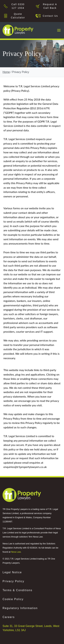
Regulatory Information (20, 608)
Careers (9, 617)
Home (6, 72)
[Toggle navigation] (59, 30)
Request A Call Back (50, 6)
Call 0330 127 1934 (18, 6)
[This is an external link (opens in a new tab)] (22, 495)
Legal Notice (12, 572)
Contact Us (49, 16)
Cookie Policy (13, 599)
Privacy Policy (13, 581)
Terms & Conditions (17, 590)
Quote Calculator (18, 16)
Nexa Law (16, 552)
